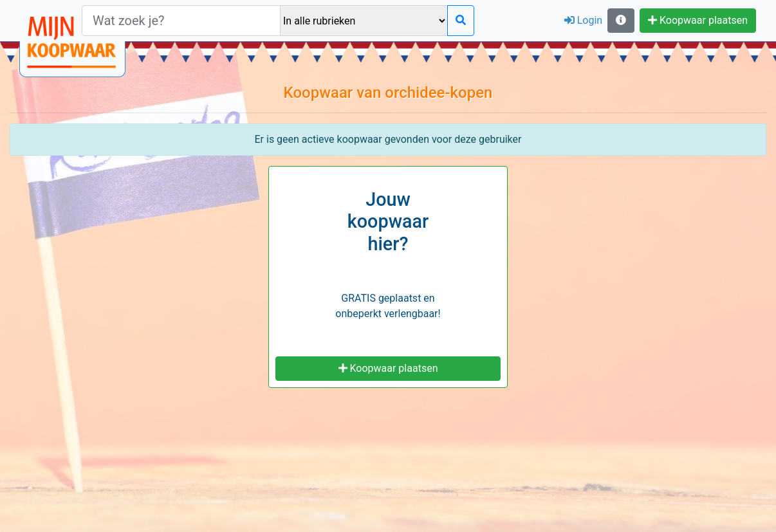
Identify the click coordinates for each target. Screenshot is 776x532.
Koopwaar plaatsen (698, 20)
